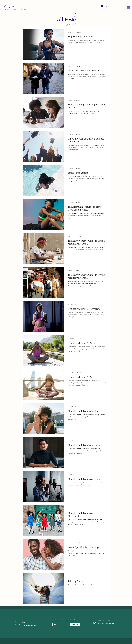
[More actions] (105, 32)
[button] (128, 8)
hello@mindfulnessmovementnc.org (103, 623)
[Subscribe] (75, 625)
